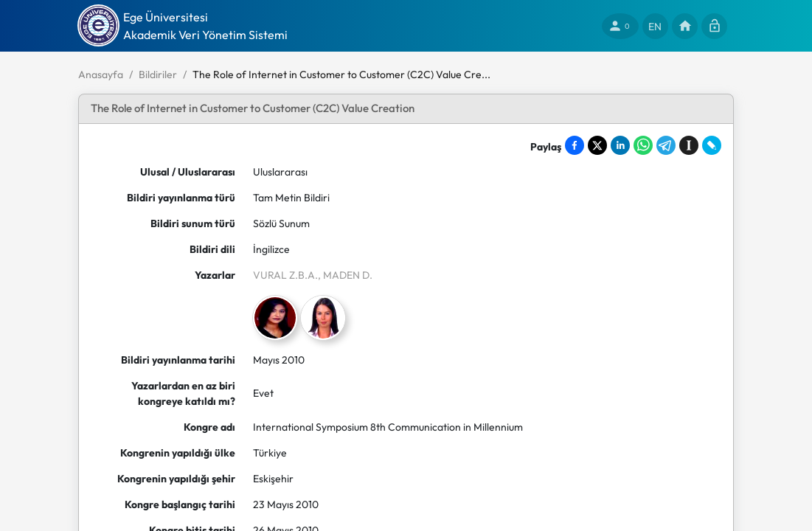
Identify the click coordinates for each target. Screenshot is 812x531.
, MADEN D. (345, 275)
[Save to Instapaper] (689, 145)
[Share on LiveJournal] (712, 145)
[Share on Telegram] (666, 145)
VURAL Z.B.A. (285, 275)
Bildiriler (158, 74)
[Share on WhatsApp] (643, 145)
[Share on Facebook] (575, 145)
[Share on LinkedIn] (620, 145)
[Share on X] (597, 145)
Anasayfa (101, 74)
